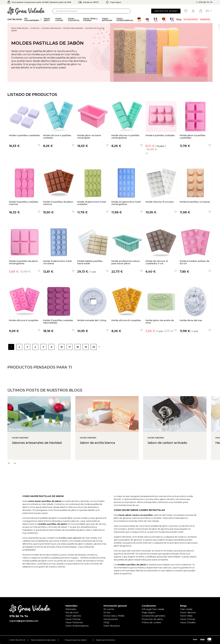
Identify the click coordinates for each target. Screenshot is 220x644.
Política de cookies (151, 623)
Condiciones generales (153, 616)
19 (86, 347)
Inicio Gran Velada (20, 28)
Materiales (71, 609)
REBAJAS (205, 19)
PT (164, 20)
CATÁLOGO (35, 28)
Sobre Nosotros (112, 626)
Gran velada (186, 609)
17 (70, 347)
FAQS (106, 623)
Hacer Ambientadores (77, 626)
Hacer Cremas (73, 619)
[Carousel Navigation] (114, 476)
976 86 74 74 (204, 2)
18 (78, 347)
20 (94, 347)
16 (62, 347)
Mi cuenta (109, 609)
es (209, 11)
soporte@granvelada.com (24, 621)
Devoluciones (111, 619)
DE (139, 20)
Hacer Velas (186, 616)
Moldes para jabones (73, 28)
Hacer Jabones (73, 616)
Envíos (107, 613)
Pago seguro (148, 613)
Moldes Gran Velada (51, 28)
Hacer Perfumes (74, 623)
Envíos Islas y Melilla (114, 616)
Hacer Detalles (188, 623)
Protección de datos (152, 619)
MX (156, 20)
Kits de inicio (72, 613)
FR (172, 20)
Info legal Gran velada (153, 609)
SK (148, 20)
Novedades (191, 19)
